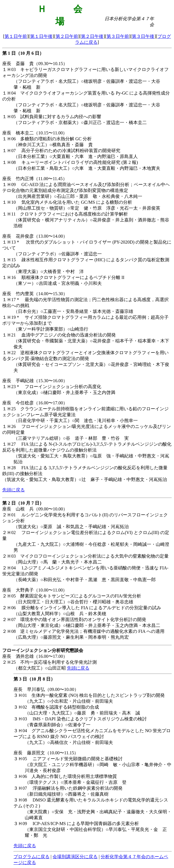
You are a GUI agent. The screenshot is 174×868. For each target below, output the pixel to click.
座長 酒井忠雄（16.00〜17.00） (35, 656)
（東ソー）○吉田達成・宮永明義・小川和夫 (58, 283)
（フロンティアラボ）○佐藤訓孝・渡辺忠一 (58, 254)
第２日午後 (92, 36)
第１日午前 (16, 36)
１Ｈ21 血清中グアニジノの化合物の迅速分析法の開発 (59, 335)
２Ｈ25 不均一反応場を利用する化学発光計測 (49, 662)
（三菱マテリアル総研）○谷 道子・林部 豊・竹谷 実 (71, 438)
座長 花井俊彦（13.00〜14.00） (35, 236)
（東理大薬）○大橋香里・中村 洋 (49, 272)
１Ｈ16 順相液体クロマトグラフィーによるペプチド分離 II (63, 277)
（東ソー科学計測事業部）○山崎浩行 (51, 329)
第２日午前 (67, 36)
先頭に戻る (13, 490)
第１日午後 (41, 36)
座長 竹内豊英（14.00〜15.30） (35, 294)
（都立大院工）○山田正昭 (40, 668)
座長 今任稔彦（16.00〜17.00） (35, 403)
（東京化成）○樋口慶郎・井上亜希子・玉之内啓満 (64, 392)
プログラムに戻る (31, 857)
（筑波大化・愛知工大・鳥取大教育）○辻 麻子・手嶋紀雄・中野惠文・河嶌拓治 (85, 479)
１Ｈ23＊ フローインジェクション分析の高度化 (52, 387)
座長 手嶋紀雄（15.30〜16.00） (35, 381)
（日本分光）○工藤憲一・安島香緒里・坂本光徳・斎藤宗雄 (73, 311)
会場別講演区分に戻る (75, 857)
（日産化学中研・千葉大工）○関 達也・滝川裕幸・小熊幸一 (76, 421)
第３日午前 (118, 36)
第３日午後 (143, 36)
